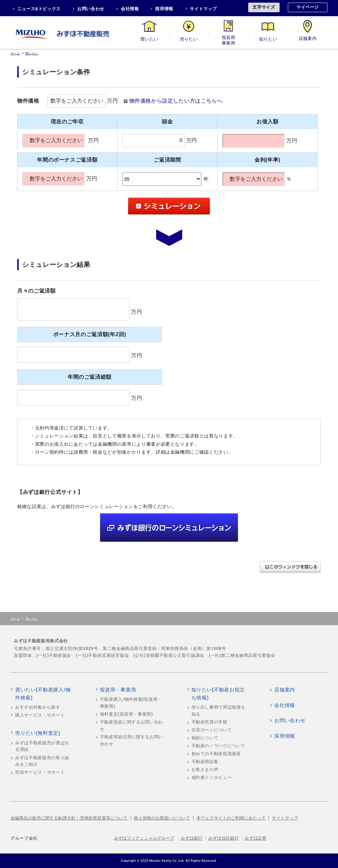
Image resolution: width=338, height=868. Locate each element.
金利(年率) (268, 160)
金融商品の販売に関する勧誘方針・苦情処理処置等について (69, 818)
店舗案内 (308, 39)
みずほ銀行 (192, 838)
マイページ (308, 7)
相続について (205, 738)
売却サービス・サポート (40, 772)
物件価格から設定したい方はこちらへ (176, 101)
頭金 (167, 122)
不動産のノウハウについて (219, 746)
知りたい (268, 39)
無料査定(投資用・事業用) (127, 714)
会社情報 (130, 9)
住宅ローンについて (212, 730)
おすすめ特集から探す (38, 707)
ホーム (15, 53)
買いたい (149, 39)
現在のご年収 (67, 122)
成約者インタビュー (212, 777)
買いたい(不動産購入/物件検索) (43, 694)
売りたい (189, 39)
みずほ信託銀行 (223, 838)
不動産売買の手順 (209, 722)
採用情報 (164, 9)
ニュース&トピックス (39, 9)
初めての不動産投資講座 (216, 754)
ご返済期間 (167, 160)
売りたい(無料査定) (38, 733)
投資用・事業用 (228, 39)
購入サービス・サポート (40, 715)
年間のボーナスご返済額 (67, 160)
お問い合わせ (91, 9)
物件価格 (28, 101)
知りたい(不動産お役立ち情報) (218, 694)
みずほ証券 (255, 838)
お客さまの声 (205, 770)
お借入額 (268, 122)
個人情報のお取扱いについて (162, 818)
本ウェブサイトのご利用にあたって (231, 818)
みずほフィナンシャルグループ (144, 838)
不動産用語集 (205, 762)
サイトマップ (203, 9)
